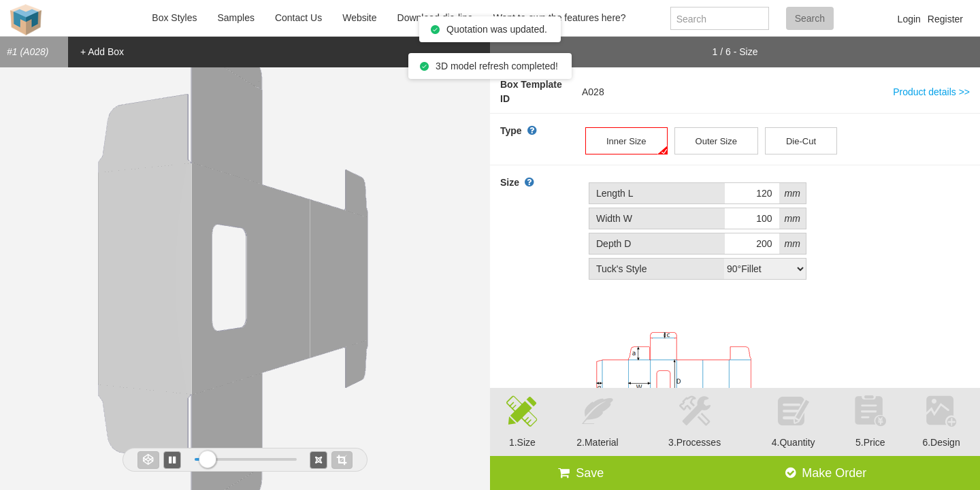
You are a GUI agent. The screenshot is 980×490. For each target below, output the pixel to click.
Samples (235, 18)
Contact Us (298, 18)
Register (945, 19)
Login (909, 19)
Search (810, 18)
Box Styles (174, 18)
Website (359, 18)
